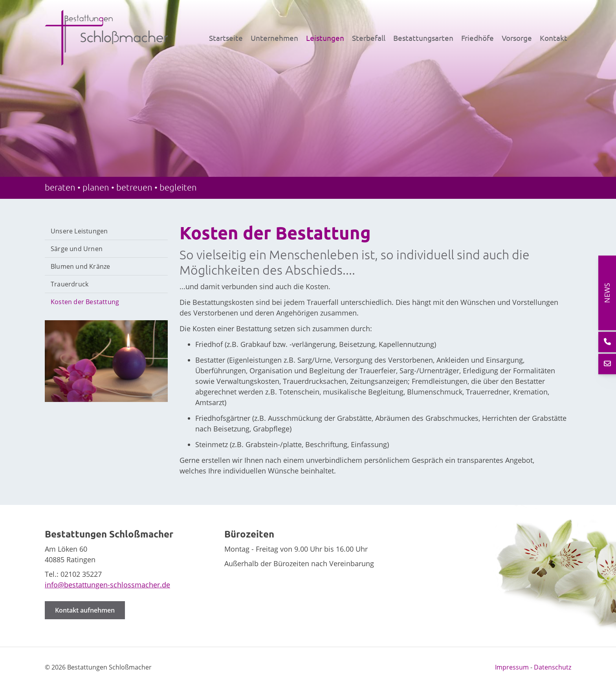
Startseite (226, 38)
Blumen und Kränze (80, 266)
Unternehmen (274, 38)
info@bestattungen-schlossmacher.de (107, 585)
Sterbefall (369, 38)
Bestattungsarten (423, 38)
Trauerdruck (70, 284)
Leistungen (325, 38)
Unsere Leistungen (79, 231)
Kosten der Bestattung (85, 302)
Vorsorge (517, 38)
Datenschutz (553, 667)
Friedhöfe (478, 38)
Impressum (512, 667)
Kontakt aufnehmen (85, 610)
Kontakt (554, 38)
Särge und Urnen (77, 249)
